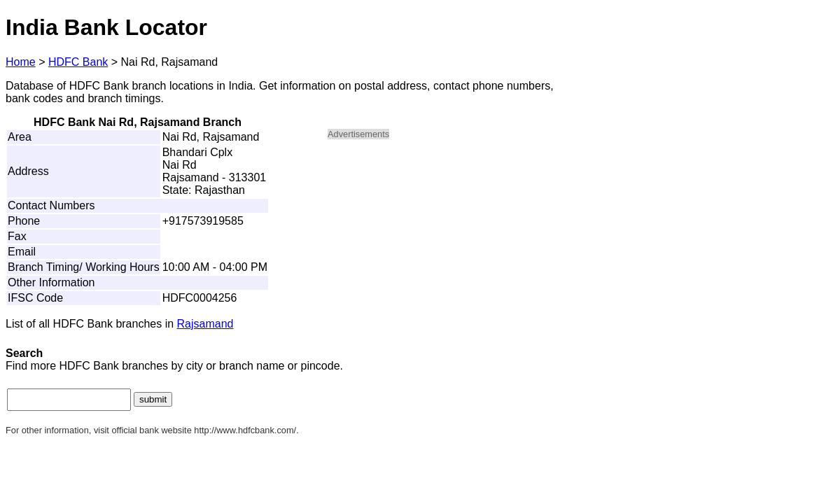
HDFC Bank (78, 62)
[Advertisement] (447, 249)
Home (21, 62)
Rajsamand (205, 324)
